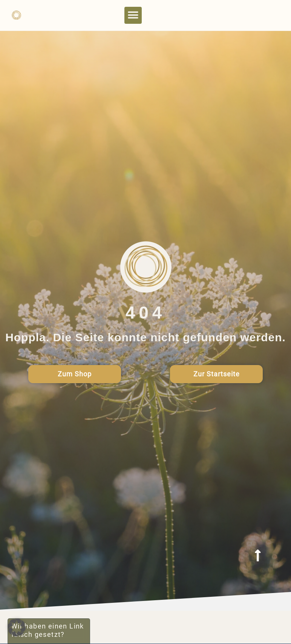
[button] (133, 15)
